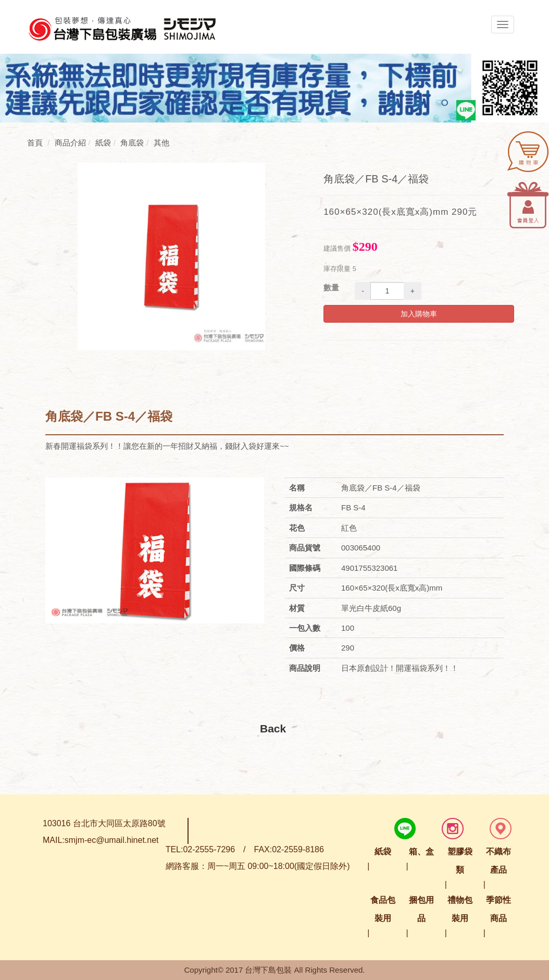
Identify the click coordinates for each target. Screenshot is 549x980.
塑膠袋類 (460, 861)
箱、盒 (421, 852)
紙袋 (383, 852)
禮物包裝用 (460, 909)
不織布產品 (498, 861)
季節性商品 (498, 909)
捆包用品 (421, 909)
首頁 (35, 143)
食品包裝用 (383, 909)
